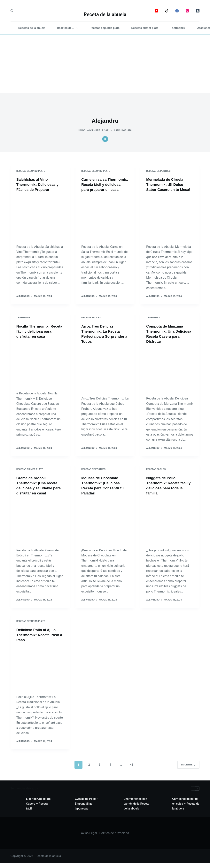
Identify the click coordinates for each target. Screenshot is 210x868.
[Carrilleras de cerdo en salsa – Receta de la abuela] (162, 809)
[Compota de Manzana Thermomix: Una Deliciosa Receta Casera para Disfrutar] (170, 375)
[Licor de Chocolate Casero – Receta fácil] (16, 809)
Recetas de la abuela (32, 28)
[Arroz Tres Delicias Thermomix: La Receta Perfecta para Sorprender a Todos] (105, 375)
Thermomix (178, 28)
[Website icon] (105, 139)
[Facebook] (177, 11)
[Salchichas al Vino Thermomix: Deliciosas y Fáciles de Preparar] (40, 218)
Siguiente (188, 770)
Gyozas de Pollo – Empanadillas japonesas (87, 809)
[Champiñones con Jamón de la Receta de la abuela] (114, 809)
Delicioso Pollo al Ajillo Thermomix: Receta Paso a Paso (40, 640)
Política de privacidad (114, 838)
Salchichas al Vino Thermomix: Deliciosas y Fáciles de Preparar (39, 184)
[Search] (12, 11)
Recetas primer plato (145, 28)
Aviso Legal (89, 838)
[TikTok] (167, 11)
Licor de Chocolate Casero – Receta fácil (38, 809)
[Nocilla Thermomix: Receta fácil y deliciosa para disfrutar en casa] (40, 370)
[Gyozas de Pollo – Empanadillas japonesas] (65, 809)
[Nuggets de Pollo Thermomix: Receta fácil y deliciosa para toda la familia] (170, 527)
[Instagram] (187, 11)
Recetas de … (68, 28)
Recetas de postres (158, 171)
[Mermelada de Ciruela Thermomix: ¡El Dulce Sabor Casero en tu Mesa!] (170, 223)
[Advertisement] (105, 64)
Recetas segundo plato (105, 28)
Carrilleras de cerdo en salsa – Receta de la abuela (186, 809)
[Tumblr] (198, 11)
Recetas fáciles (91, 323)
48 (132, 770)
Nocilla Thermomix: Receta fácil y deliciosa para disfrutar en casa (38, 336)
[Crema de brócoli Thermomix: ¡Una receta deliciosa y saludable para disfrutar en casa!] (40, 527)
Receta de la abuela (105, 15)
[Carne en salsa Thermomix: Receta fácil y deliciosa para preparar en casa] (105, 223)
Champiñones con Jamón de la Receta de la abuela (136, 809)
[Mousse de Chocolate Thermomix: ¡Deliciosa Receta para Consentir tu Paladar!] (105, 527)
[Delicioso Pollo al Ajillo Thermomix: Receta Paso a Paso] (40, 674)
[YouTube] (156, 11)
